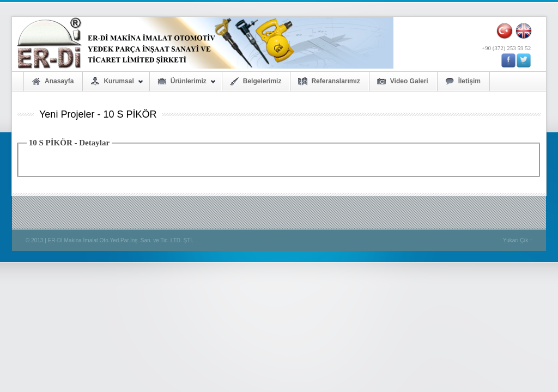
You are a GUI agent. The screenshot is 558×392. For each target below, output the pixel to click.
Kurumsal (113, 84)
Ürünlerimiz (183, 84)
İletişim (469, 81)
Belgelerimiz (262, 81)
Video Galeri (409, 81)
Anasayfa (59, 81)
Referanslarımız (335, 81)
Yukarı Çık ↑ (518, 240)
